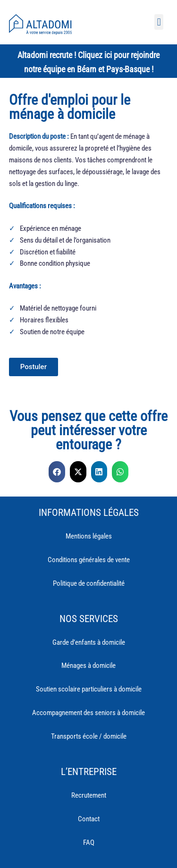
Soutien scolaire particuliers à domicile (89, 689)
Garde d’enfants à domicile (89, 642)
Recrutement (89, 795)
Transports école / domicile (89, 736)
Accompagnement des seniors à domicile (88, 713)
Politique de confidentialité (89, 583)
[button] (159, 22)
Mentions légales (89, 536)
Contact (89, 819)
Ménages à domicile (88, 666)
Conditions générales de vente (89, 560)
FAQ (89, 843)
